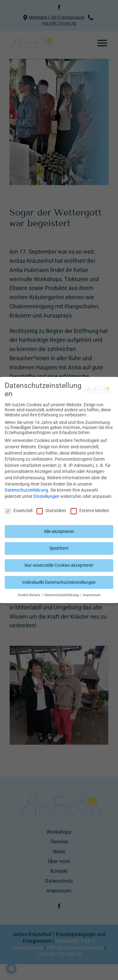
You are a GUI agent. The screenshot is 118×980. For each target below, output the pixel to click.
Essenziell (19, 511)
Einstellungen (46, 496)
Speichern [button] (59, 548)
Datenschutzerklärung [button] (62, 595)
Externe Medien (90, 511)
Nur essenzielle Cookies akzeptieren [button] (59, 565)
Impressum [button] (92, 595)
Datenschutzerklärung (26, 490)
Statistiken (51, 511)
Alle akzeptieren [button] (59, 531)
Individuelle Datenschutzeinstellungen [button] (59, 582)
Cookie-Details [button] (29, 595)
